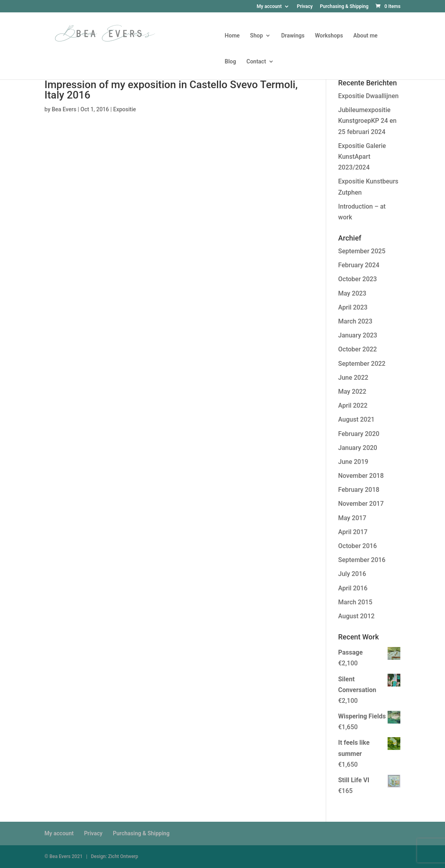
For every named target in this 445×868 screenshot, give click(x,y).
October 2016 (357, 546)
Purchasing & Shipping (344, 7)
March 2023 (355, 321)
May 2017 (352, 518)
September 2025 (362, 251)
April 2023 (353, 307)
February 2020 (359, 434)
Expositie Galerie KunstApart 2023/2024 (362, 157)
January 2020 (358, 448)
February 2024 (359, 265)
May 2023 (352, 293)
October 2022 (357, 349)
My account (269, 7)
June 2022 (353, 378)
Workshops (329, 36)
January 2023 (358, 335)
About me (365, 36)
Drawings (293, 36)
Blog (230, 62)
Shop (256, 36)
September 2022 (362, 364)
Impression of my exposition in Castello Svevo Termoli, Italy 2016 (171, 90)
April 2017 (353, 532)
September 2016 (362, 560)
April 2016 (353, 588)
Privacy (305, 7)
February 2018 (359, 490)
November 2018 (361, 476)
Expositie (125, 109)
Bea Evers (64, 109)
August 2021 (356, 419)
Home (232, 36)
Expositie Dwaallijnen (368, 96)
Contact (256, 62)
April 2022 (353, 405)
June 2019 (353, 462)
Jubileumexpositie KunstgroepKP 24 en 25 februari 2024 (367, 121)
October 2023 (357, 279)
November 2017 (361, 504)
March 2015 (355, 602)
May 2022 (352, 392)
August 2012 (356, 616)
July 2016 (352, 574)
